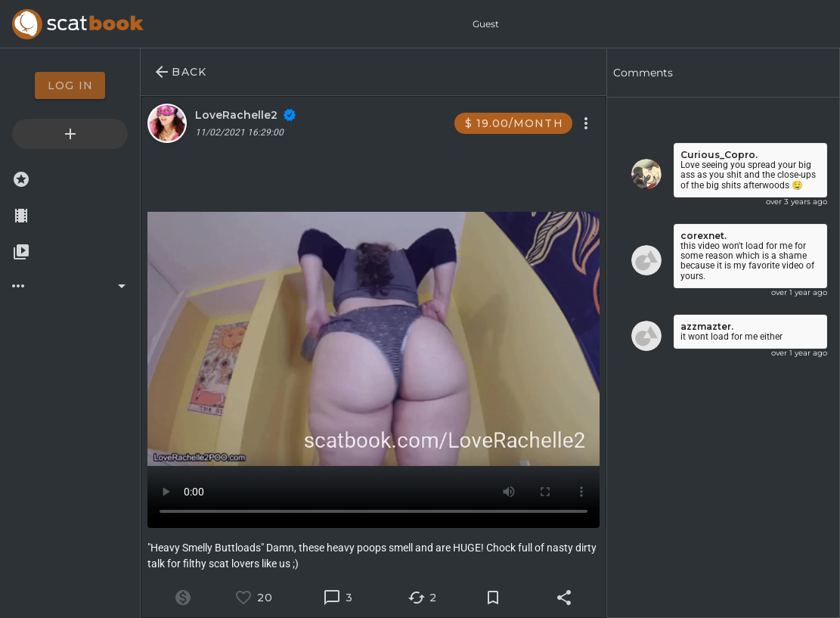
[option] (70, 85)
